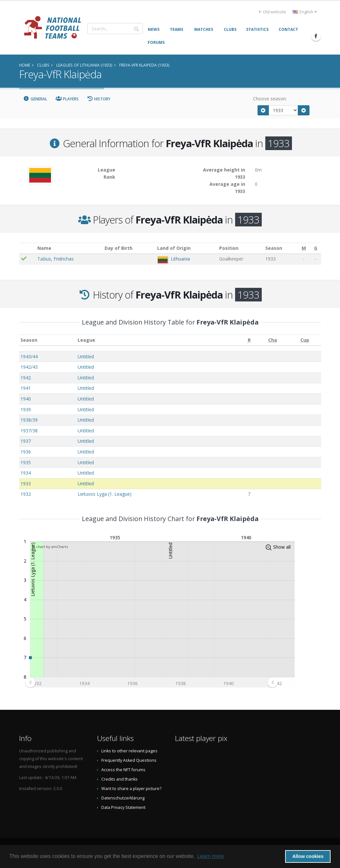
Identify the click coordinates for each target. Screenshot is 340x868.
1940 (26, 399)
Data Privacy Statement (123, 807)
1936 (26, 452)
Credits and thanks (120, 779)
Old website (272, 12)
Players (67, 99)
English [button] (305, 12)
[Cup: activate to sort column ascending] (305, 340)
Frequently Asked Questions (129, 760)
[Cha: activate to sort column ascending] (273, 340)
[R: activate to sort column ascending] (249, 340)
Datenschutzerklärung (123, 798)
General (35, 99)
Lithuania (180, 259)
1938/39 (29, 420)
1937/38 (29, 431)
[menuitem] (151, 683)
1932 (26, 494)
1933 (26, 484)
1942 (26, 378)
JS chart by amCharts (50, 547)
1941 (26, 388)
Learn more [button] (210, 856)
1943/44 (29, 357)
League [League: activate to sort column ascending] (86, 340)
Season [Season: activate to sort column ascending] (29, 340)
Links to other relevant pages (129, 751)
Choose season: (270, 99)
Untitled (86, 357)
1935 (26, 462)
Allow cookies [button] (308, 856)
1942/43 (29, 367)
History (99, 99)
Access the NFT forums (123, 770)
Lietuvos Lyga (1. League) (105, 494)
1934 (26, 473)
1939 (26, 409)
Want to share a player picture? (131, 789)
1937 (26, 441)
